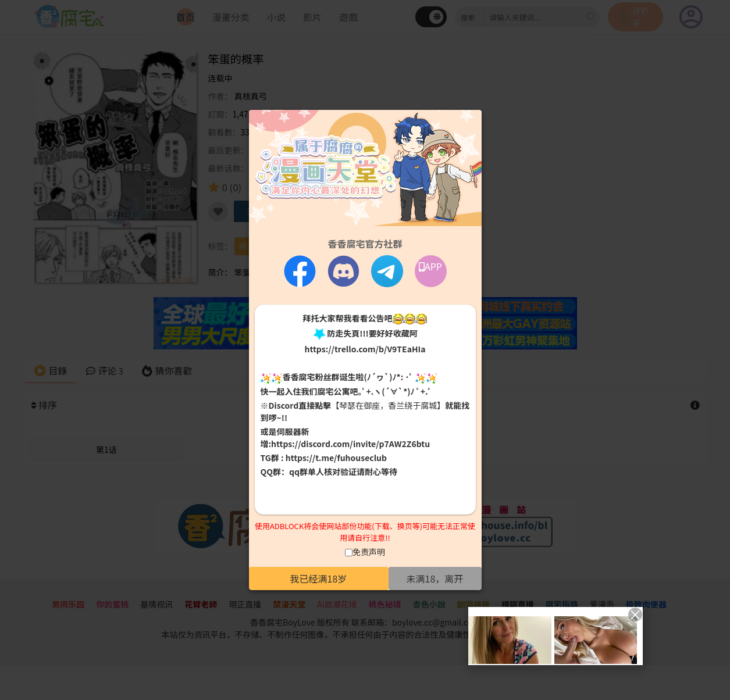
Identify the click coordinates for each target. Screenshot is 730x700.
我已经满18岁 (319, 578)
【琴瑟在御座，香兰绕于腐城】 (388, 405)
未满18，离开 (435, 578)
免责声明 (369, 552)
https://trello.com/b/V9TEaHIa (365, 349)
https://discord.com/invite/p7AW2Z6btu (350, 444)
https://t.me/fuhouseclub (336, 458)
